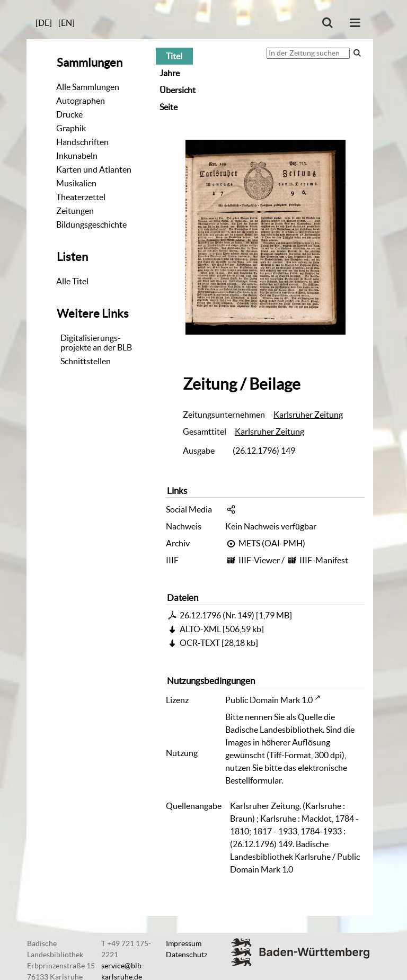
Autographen (81, 101)
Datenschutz (187, 955)
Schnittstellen (86, 361)
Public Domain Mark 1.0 (269, 700)
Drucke (69, 114)
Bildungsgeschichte (91, 224)
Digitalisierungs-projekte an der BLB (96, 343)
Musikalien (76, 183)
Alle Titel (72, 281)
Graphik (71, 128)
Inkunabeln (77, 156)
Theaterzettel (81, 197)
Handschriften (82, 142)
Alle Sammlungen (88, 87)
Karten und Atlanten (94, 169)
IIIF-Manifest (324, 560)
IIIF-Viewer (259, 560)
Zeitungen (75, 211)
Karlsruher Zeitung (308, 415)
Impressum (184, 943)
